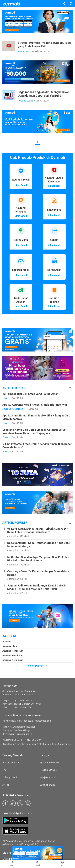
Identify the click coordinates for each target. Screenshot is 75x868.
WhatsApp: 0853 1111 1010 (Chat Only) (22, 740)
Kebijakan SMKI (48, 777)
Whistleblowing (48, 785)
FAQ (5, 770)
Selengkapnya (37, 666)
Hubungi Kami (10, 777)
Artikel (6, 785)
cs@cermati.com (24, 707)
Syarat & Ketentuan (50, 762)
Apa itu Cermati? (11, 762)
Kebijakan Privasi (48, 770)
